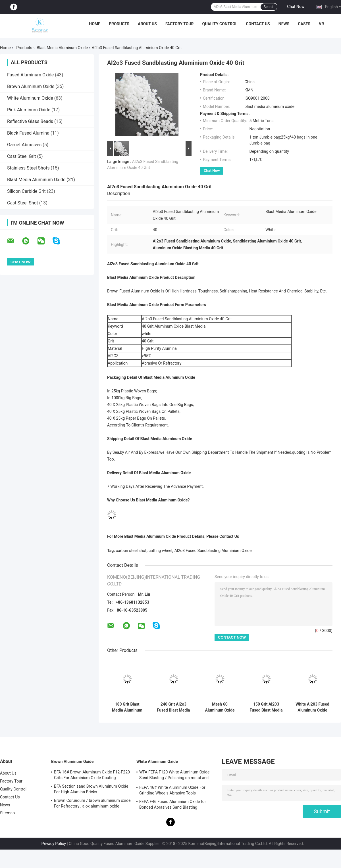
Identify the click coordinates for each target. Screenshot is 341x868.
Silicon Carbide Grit (26, 191)
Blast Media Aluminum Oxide (62, 48)
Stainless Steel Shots (28, 168)
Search (269, 7)
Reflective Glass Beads (30, 121)
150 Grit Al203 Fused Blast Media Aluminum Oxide (266, 707)
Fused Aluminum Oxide (30, 75)
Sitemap (7, 813)
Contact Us (258, 24)
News (284, 24)
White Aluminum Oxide (30, 98)
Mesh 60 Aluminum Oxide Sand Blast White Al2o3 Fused (220, 707)
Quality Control (220, 24)
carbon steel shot (131, 551)
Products (119, 24)
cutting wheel (160, 551)
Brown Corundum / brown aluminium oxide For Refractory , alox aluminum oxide (92, 803)
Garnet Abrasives (24, 145)
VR (321, 24)
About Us (147, 24)
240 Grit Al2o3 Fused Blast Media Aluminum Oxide (174, 707)
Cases (304, 24)
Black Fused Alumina (28, 133)
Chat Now (296, 7)
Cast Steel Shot (23, 203)
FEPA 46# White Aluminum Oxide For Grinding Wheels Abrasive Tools (172, 790)
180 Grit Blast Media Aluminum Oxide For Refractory (127, 707)
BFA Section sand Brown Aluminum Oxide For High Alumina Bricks (91, 789)
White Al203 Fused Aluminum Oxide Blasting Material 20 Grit (312, 707)
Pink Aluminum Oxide (29, 110)
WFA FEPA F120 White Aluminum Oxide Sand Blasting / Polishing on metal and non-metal (174, 776)
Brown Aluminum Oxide (31, 86)
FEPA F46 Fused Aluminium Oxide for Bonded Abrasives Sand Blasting (173, 804)
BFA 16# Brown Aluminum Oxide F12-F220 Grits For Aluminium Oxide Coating (92, 775)
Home (95, 24)
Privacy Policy (54, 844)
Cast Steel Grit (22, 156)
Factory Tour (180, 24)
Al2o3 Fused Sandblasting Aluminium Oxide (213, 551)
